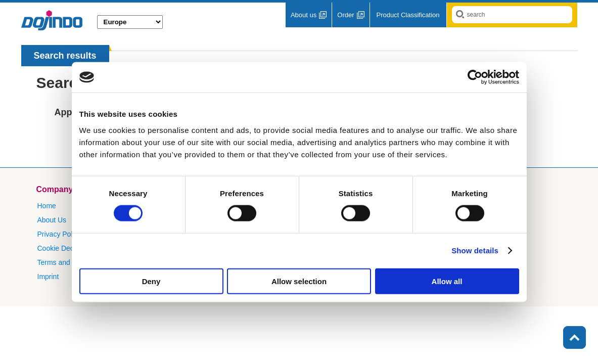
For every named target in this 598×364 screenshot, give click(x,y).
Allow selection (299, 281)
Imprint (48, 277)
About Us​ (52, 220)
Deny (151, 281)
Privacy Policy (59, 234)
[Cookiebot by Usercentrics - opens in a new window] (475, 77)
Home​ (47, 206)
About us (304, 15)
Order (346, 15)
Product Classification (408, 15)
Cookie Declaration (67, 248)
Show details (475, 251)
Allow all (447, 281)
